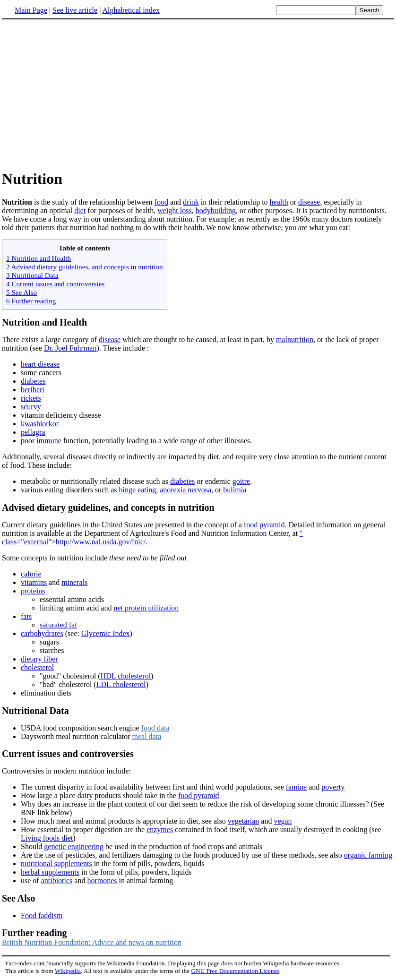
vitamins (34, 582)
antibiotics (57, 881)
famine (296, 787)
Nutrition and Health (44, 322)
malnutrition (295, 340)
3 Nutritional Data (32, 275)
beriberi (33, 390)
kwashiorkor (40, 424)
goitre (241, 481)
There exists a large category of (50, 340)
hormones (102, 881)
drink (191, 202)
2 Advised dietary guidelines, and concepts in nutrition (85, 267)
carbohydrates (42, 633)
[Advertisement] (81, 94)
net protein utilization (146, 608)
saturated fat (58, 625)
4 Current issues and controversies (55, 284)
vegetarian (244, 821)
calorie (31, 574)
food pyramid (264, 525)
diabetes (33, 381)
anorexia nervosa (185, 490)
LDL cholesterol (121, 684)
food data (155, 728)
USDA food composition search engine (81, 728)
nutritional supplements (56, 864)
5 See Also (22, 292)
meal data (146, 736)
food (161, 202)
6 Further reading (31, 301)
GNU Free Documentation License (235, 971)
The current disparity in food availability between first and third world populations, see (153, 787)
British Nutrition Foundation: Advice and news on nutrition (92, 942)
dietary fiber (39, 659)
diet (80, 211)
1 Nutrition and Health (39, 258)
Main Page (31, 10)
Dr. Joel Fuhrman (70, 348)
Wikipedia (68, 971)
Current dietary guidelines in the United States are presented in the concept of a (123, 525)
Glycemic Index (106, 633)
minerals (74, 582)
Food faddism (42, 916)
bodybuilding (216, 211)
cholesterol (37, 667)
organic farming (368, 855)
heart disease (40, 364)
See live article (75, 10)
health (279, 202)
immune (49, 441)
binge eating (138, 490)
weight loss (174, 211)
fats (26, 616)
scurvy (31, 407)
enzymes (160, 830)
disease (309, 202)
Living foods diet (47, 838)
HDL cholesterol (126, 676)
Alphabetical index (131, 10)
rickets (31, 398)
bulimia (235, 490)
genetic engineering (74, 847)
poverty (333, 787)
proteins (33, 591)
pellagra (33, 432)
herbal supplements (50, 872)
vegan (283, 821)
